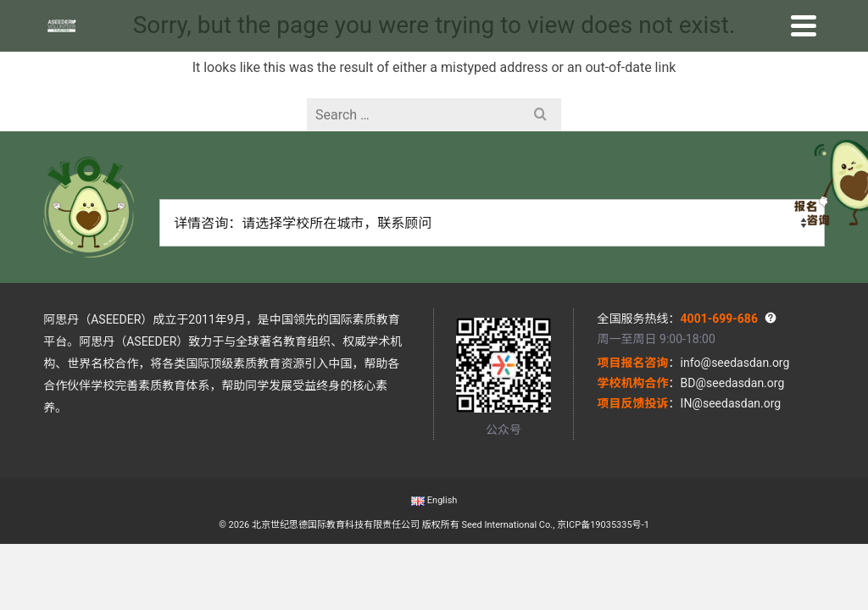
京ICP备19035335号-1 (603, 525)
